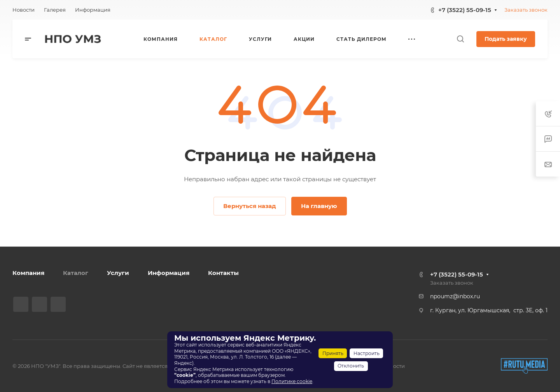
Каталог (76, 273)
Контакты (223, 273)
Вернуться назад (250, 206)
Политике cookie (292, 381)
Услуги (118, 273)
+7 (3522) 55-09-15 (465, 10)
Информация (169, 273)
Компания (28, 273)
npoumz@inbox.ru (455, 296)
